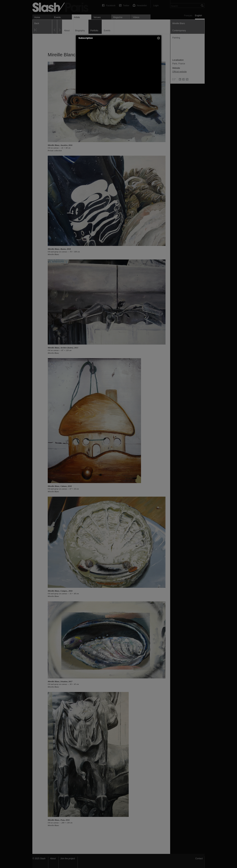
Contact (199, 859)
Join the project (68, 859)
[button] (159, 38)
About (53, 859)
